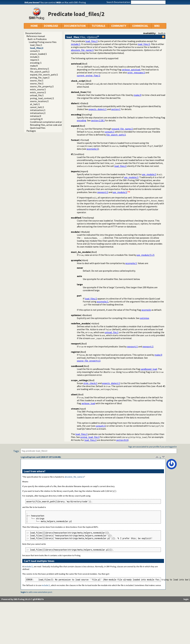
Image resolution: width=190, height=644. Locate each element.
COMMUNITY (119, 26)
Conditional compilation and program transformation (58, 122)
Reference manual (36, 36)
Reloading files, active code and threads (50, 125)
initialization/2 (38, 113)
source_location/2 (39, 101)
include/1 (35, 57)
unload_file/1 (37, 95)
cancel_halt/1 (37, 107)
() (82, 37)
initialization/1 (38, 110)
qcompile (146, 310)
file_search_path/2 (40, 72)
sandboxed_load (149, 369)
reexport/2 (103, 192)
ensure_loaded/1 (38, 54)
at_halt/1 (35, 104)
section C (116, 109)
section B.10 (122, 440)
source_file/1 (37, 80)
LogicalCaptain (28, 457)
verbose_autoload (131, 70)
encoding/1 (36, 63)
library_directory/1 (40, 69)
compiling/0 (36, 119)
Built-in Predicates (37, 39)
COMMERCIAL (140, 26)
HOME (34, 26)
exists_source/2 (38, 92)
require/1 (35, 60)
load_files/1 (36, 45)
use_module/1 (149, 174)
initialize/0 (36, 116)
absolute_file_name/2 (82, 50)
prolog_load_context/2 (42, 98)
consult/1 (35, 51)
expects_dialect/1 (98, 109)
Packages (31, 131)
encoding (82, 120)
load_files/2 (37, 48)
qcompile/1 (92, 149)
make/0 (34, 66)
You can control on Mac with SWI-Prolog (63, 2)
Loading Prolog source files (43, 42)
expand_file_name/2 (122, 129)
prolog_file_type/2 (40, 78)
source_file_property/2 (42, 86)
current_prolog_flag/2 (88, 75)
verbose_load (88, 403)
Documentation (33, 33)
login (23, 592)
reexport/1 (132, 346)
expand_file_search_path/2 (44, 75)
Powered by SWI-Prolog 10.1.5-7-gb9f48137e (23, 599)
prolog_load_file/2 (90, 437)
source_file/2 (37, 83)
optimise (144, 318)
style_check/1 (90, 383)
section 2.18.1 (98, 120)
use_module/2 (131, 177)
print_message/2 (136, 72)
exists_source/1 (38, 89)
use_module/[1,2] (145, 255)
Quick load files (38, 128)
